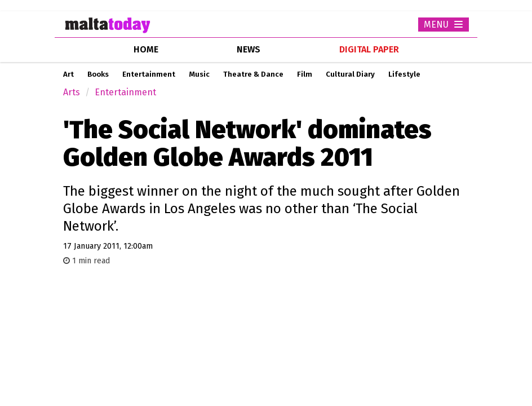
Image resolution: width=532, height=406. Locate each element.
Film (305, 74)
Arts (72, 92)
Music (199, 74)
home (146, 49)
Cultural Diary (350, 74)
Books (98, 74)
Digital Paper (369, 49)
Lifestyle (404, 74)
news (249, 49)
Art (68, 74)
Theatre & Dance (253, 74)
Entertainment (149, 74)
